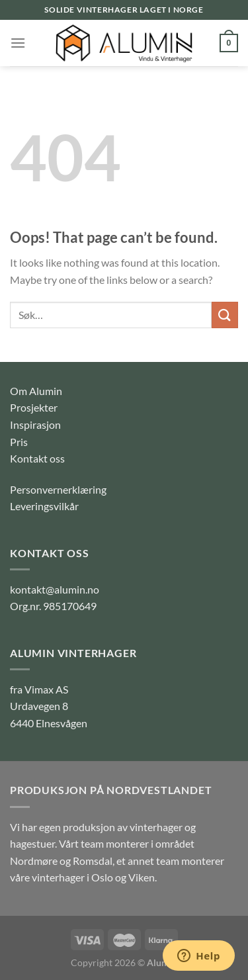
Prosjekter (34, 407)
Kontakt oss (37, 458)
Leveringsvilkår (44, 506)
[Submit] (225, 315)
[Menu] (18, 43)
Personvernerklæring (58, 489)
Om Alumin (36, 391)
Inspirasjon (35, 424)
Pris (19, 442)
